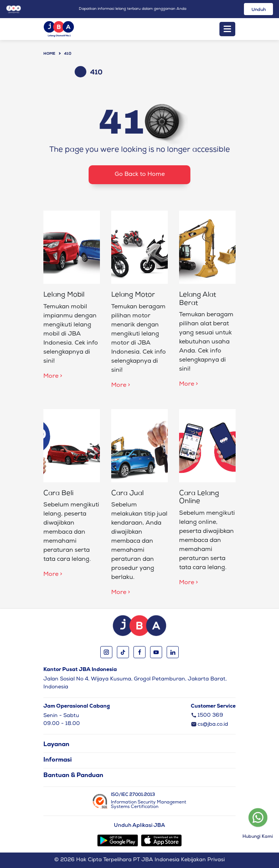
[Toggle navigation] (227, 29)
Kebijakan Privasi (203, 860)
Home (49, 54)
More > (53, 377)
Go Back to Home (140, 175)
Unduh (259, 10)
